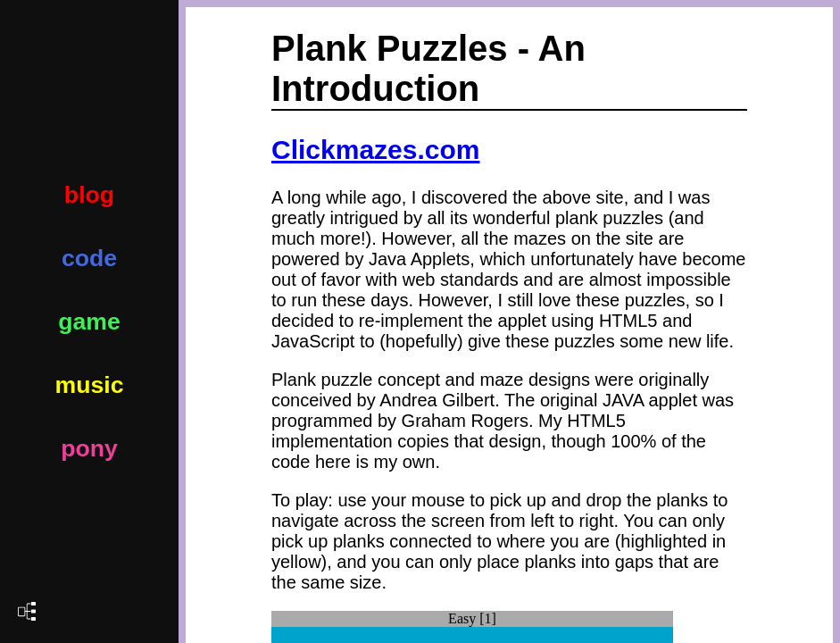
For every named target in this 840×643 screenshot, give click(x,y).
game (89, 321)
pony (89, 448)
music (89, 385)
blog (89, 195)
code (89, 258)
